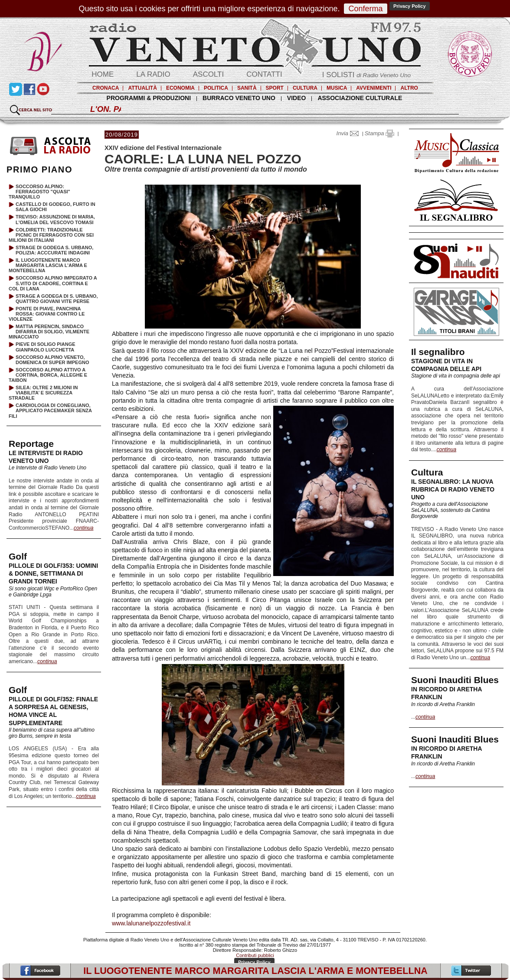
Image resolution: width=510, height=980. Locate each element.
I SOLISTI (366, 75)
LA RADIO (153, 74)
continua (446, 449)
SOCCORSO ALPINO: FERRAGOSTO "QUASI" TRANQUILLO (39, 192)
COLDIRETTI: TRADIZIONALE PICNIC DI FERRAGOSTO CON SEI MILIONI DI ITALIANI (51, 235)
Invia (350, 133)
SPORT (275, 88)
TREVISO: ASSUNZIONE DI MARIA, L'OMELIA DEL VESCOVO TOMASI (55, 219)
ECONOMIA (180, 88)
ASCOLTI (208, 74)
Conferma (365, 9)
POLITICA (216, 88)
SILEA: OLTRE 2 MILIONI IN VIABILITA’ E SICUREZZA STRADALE (43, 393)
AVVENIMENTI (374, 88)
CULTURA (305, 88)
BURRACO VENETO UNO (239, 98)
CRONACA (106, 88)
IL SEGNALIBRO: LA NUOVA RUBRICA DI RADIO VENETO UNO (453, 489)
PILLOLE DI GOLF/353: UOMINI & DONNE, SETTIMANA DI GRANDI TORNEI (53, 573)
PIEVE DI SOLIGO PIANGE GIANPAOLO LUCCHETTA (46, 347)
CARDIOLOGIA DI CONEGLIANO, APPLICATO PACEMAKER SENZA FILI (50, 410)
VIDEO (297, 98)
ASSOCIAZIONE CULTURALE (360, 98)
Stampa (379, 133)
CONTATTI (264, 74)
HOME (103, 74)
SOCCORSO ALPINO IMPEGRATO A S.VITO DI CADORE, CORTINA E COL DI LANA (53, 283)
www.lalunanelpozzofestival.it (151, 923)
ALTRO (409, 88)
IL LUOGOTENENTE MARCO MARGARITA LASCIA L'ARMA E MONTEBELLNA (48, 265)
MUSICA (337, 88)
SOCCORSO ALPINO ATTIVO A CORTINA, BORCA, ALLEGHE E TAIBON (48, 375)
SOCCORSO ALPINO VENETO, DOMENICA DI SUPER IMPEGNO (52, 360)
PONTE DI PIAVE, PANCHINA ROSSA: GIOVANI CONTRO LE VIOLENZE (47, 314)
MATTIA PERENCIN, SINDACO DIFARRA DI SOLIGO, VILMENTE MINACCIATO (49, 332)
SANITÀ (247, 88)
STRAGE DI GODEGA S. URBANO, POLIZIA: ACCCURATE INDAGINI (54, 250)
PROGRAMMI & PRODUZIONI (149, 98)
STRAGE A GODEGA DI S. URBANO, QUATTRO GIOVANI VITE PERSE (57, 299)
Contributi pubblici (255, 955)
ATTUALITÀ (142, 88)
